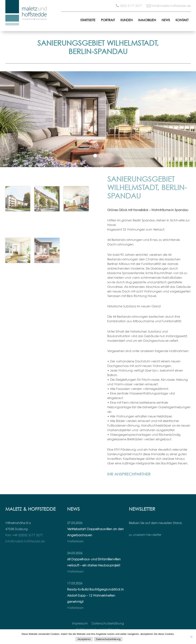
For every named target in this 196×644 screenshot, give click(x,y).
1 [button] (95, 156)
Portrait (108, 20)
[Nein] (191, 637)
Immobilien (147, 20)
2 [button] (101, 156)
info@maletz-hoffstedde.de (171, 6)
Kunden (127, 20)
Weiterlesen (75, 541)
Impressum (80, 623)
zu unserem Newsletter (145, 535)
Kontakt (182, 20)
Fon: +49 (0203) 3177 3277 (24, 535)
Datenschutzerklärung (108, 623)
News (166, 20)
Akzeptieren (84, 639)
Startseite (88, 20)
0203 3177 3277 (131, 6)
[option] (98, 119)
